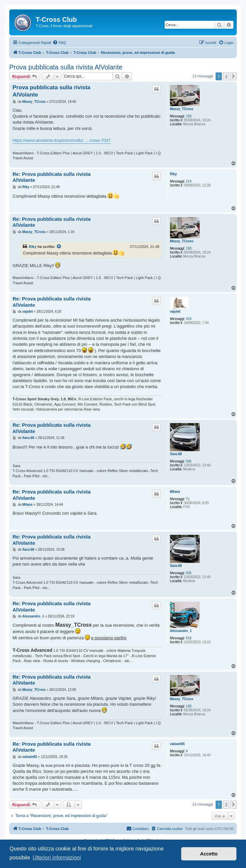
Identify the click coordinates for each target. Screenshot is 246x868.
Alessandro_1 (181, 631)
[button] (233, 76)
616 (189, 638)
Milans (175, 492)
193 (189, 116)
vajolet (175, 312)
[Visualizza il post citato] (59, 247)
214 (189, 181)
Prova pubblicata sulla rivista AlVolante (66, 67)
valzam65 (177, 744)
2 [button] (226, 76)
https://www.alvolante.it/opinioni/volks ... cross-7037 (61, 140)
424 (189, 319)
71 (188, 499)
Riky (173, 174)
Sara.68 (176, 454)
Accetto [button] (209, 854)
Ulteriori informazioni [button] (57, 858)
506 (189, 461)
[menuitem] (59, 43)
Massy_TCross (182, 109)
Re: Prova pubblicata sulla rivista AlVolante (52, 177)
